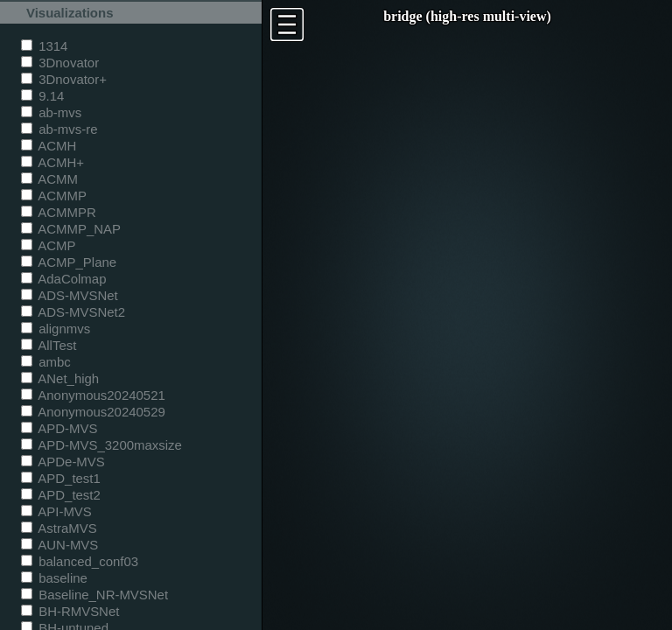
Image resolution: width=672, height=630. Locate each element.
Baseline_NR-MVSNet (94, 595)
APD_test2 (61, 495)
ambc (46, 362)
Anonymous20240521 (93, 395)
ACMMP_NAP (71, 229)
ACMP (49, 245)
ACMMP (54, 196)
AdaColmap (63, 279)
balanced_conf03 (80, 561)
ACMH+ (52, 162)
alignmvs (56, 329)
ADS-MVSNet (70, 295)
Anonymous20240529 (93, 412)
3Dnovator (60, 63)
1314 (44, 46)
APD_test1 (61, 478)
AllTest (49, 345)
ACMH (49, 146)
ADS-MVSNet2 (73, 312)
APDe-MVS (63, 462)
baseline (54, 578)
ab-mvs (51, 112)
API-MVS (56, 511)
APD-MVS (59, 428)
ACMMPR (59, 212)
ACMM (49, 179)
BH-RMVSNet (70, 611)
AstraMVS (59, 528)
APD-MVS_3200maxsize (101, 445)
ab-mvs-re (59, 129)
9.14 (42, 96)
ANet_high (60, 378)
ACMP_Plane (69, 262)
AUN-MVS (59, 545)
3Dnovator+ (64, 79)
